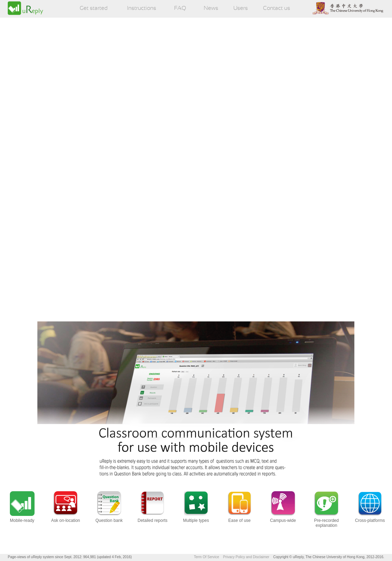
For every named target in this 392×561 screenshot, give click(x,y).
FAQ (180, 8)
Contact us (277, 8)
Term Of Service (207, 557)
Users (241, 8)
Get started (94, 8)
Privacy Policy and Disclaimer (246, 557)
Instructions (142, 8)
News (211, 8)
